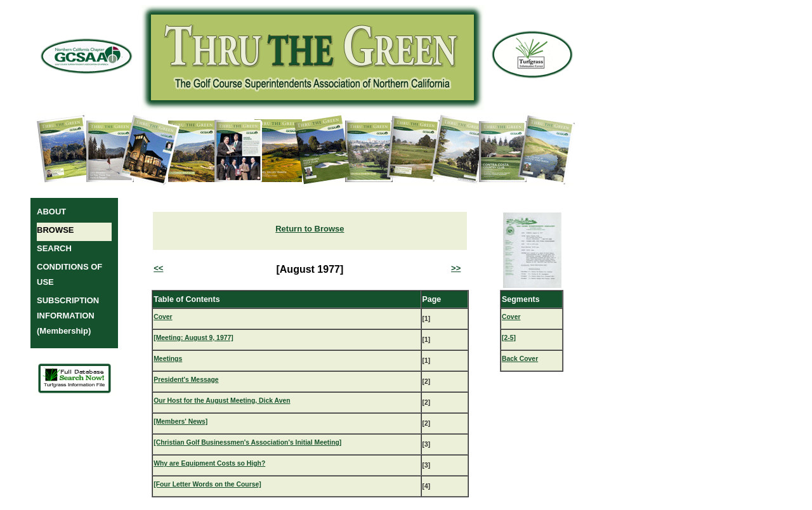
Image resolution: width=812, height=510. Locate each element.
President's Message (186, 380)
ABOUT (51, 212)
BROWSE (56, 230)
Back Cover (520, 359)
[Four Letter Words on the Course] (207, 484)
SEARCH (54, 248)
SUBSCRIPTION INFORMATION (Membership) (68, 316)
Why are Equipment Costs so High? (209, 463)
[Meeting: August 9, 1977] (193, 338)
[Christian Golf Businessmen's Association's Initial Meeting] (247, 442)
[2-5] (509, 338)
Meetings (168, 359)
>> (456, 268)
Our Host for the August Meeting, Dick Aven (222, 401)
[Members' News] (180, 422)
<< (158, 268)
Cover (163, 317)
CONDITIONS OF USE (69, 274)
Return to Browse (310, 229)
